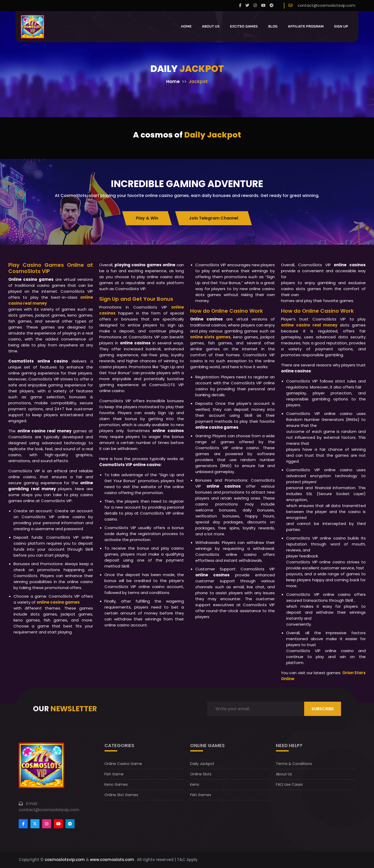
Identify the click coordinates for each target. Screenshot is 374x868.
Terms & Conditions (294, 764)
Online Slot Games (121, 795)
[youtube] (263, 6)
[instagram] (255, 6)
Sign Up (341, 26)
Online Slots (201, 774)
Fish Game (114, 774)
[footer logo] (41, 765)
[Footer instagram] (47, 824)
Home (186, 26)
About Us (211, 26)
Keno (195, 784)
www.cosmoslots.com (112, 860)
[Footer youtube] (58, 824)
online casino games (58, 602)
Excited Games (244, 26)
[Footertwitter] (35, 824)
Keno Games (116, 784)
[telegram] (272, 6)
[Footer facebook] (23, 824)
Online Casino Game (123, 764)
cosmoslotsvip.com (65, 860)
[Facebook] (240, 6)
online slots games (210, 337)
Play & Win (147, 218)
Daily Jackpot (202, 764)
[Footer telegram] (70, 824)
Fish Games (201, 795)
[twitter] (247, 6)
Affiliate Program (306, 26)
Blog (273, 26)
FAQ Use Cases (289, 784)
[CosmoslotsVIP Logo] (32, 27)
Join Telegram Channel (213, 218)
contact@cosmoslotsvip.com (326, 5)
